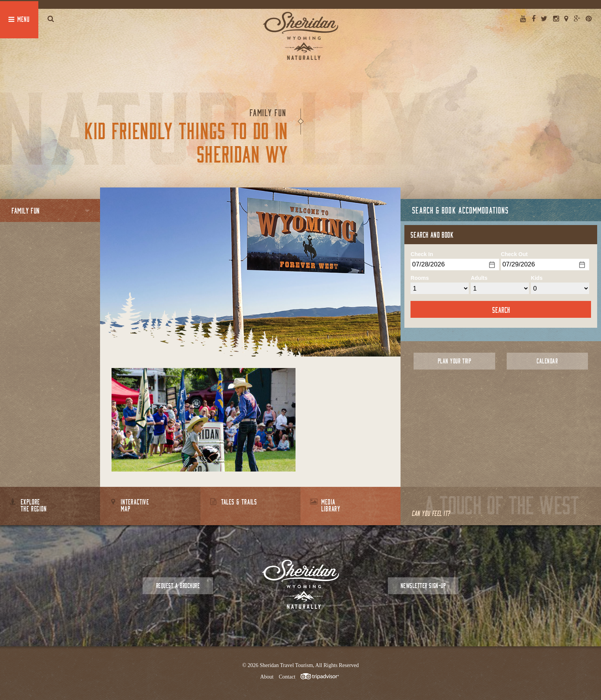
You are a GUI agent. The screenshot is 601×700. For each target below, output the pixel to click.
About (267, 677)
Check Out (514, 254)
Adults (479, 278)
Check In (422, 254)
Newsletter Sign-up (423, 586)
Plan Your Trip (454, 361)
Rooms (420, 278)
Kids (537, 278)
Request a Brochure (178, 586)
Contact (287, 677)
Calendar (547, 361)
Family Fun (26, 210)
